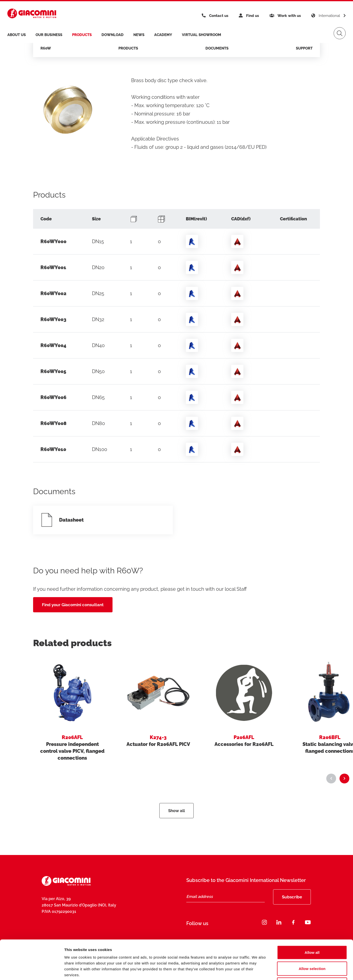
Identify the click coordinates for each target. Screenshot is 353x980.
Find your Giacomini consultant (73, 605)
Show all (176, 811)
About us (17, 35)
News (139, 35)
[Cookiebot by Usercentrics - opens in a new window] (32, 970)
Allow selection (312, 932)
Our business (49, 35)
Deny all (312, 948)
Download (113, 35)
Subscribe (292, 897)
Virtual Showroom (202, 35)
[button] (331, 779)
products (82, 35)
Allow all (312, 916)
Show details (257, 970)
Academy (163, 35)
